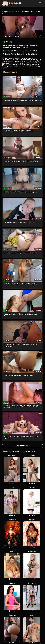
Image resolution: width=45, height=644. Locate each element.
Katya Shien (12, 629)
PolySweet (32, 469)
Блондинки (24, 47)
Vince (32, 629)
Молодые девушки (12, 45)
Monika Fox (32, 597)
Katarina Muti (32, 565)
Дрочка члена (35, 45)
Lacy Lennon (12, 469)
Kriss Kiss (12, 501)
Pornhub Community (18, 54)
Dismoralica (12, 533)
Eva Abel (32, 501)
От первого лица (9, 47)
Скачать (35, 51)
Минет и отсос (24, 45)
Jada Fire (32, 533)
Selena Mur (12, 597)
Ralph (12, 565)
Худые (18, 47)
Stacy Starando (33, 54)
